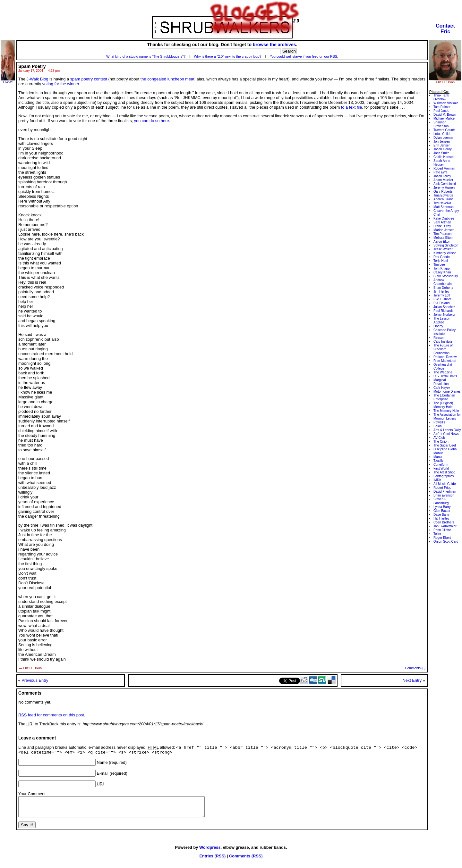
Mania (438, 457)
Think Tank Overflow (441, 97)
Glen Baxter (442, 511)
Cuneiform (441, 465)
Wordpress (210, 853)
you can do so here (152, 121)
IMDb (437, 480)
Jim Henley (441, 292)
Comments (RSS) (246, 861)
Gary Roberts (443, 192)
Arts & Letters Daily (447, 430)
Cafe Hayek (442, 388)
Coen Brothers (444, 522)
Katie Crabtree (444, 218)
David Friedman (445, 492)
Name (102, 764)
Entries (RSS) (212, 861)
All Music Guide (445, 484)
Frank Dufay (442, 226)
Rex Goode (442, 257)
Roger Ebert (442, 538)
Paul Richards (443, 311)
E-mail (103, 775)
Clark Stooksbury (446, 276)
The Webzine (443, 372)
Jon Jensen (442, 142)
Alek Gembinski (445, 184)
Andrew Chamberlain (443, 282)
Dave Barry (441, 515)
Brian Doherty (443, 288)
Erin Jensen (442, 145)
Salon (438, 426)
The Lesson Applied (442, 320)
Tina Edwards (443, 195)
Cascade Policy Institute (445, 332)
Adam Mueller (443, 180)
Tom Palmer (442, 107)
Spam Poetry (32, 66)
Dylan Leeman (444, 138)
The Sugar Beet (445, 445)
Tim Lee (439, 265)
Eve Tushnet (442, 299)
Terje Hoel (441, 261)
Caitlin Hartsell (444, 157)
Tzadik (438, 461)
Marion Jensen (444, 230)
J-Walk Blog (38, 79)
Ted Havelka (442, 203)
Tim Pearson (442, 234)
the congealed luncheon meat (167, 79)
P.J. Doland (441, 303)
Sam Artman (442, 222)
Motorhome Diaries (447, 392)
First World (441, 468)
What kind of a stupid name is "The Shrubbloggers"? (146, 56)
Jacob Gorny (443, 149)
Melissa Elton (443, 238)
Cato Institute (443, 342)
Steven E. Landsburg (441, 501)
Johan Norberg (444, 315)
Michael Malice (444, 118)
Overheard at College (443, 367)
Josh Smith (441, 153)
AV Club (439, 438)
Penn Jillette (442, 530)
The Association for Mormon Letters (447, 417)
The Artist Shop (444, 472)
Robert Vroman (444, 168)
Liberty (438, 326)
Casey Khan (442, 272)
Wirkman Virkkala (446, 103)
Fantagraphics (444, 476)
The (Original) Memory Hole (443, 405)
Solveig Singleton (446, 245)
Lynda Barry (442, 507)
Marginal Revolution (441, 382)
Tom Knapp (442, 268)
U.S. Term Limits (445, 376)
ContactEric (445, 29)
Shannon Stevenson (441, 124)
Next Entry (412, 680)
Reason (439, 338)
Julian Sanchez (444, 307)
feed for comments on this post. (52, 715)
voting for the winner (61, 84)
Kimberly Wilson (445, 253)
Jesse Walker (443, 249)
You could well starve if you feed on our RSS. (304, 56)
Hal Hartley (441, 518)
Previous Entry (35, 680)
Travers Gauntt (444, 130)
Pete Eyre (441, 172)
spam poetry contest (89, 79)
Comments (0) (415, 668)
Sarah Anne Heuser (442, 163)
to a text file (351, 107)
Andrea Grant (443, 199)
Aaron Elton (442, 242)
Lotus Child (441, 134)
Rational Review (445, 357)
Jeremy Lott (442, 295)
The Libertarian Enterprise (444, 397)
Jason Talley (442, 176)
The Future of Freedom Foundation (443, 349)
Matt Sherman (444, 207)
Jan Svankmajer (445, 526)
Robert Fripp (442, 488)
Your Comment (32, 795)
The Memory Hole (446, 411)
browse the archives (274, 45)
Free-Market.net (445, 361)
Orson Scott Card (446, 542)
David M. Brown (445, 115)
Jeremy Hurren (444, 188)
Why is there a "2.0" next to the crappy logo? (228, 56)
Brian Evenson (444, 495)
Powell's (439, 422)
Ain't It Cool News (446, 434)
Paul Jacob (441, 111)
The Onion (441, 442)
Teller (437, 534)
